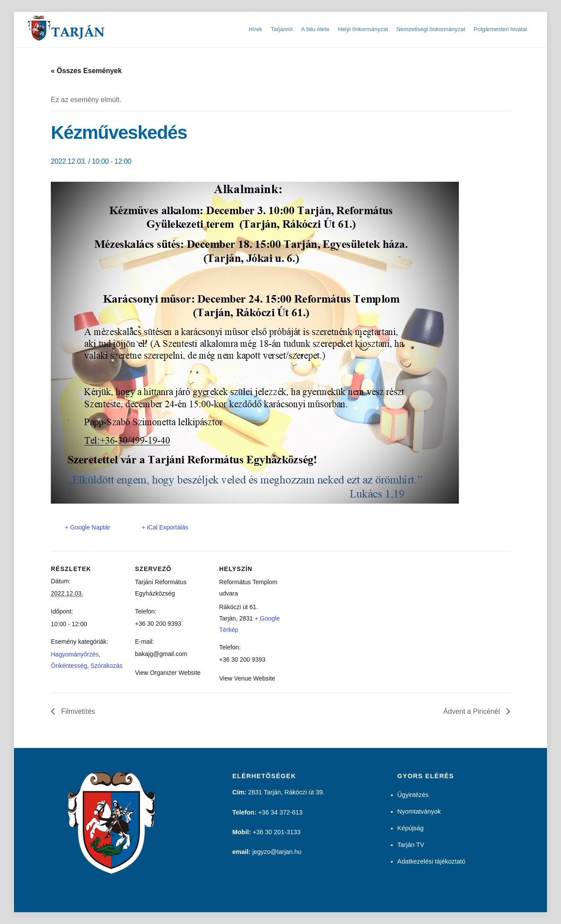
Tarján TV (411, 845)
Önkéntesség (69, 666)
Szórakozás (106, 666)
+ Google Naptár (87, 527)
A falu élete (315, 29)
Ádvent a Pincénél (473, 711)
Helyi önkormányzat (363, 29)
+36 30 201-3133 (276, 832)
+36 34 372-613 (280, 812)
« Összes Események (86, 71)
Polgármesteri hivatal (500, 29)
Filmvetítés (77, 711)
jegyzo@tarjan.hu (277, 852)
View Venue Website (247, 678)
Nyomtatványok (419, 811)
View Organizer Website (168, 673)
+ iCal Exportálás (165, 527)
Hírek (255, 29)
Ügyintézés (413, 795)
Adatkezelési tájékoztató (431, 861)
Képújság (411, 828)
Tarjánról (282, 29)
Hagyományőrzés (75, 654)
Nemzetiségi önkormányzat (431, 29)
